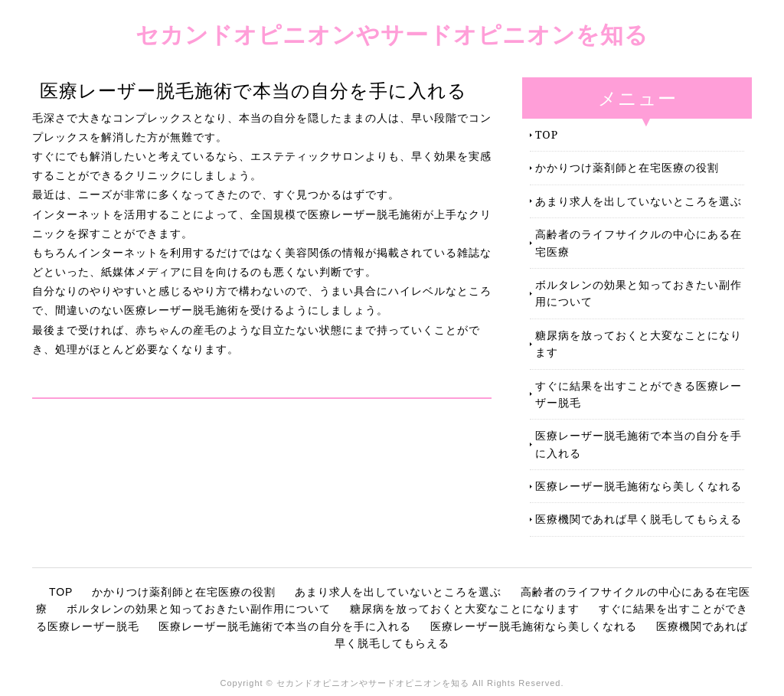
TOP (547, 134)
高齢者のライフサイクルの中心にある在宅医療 (639, 242)
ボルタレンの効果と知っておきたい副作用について (639, 293)
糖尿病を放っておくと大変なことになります (639, 343)
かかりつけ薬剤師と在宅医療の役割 (627, 167)
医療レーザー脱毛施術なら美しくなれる (639, 486)
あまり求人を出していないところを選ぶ (639, 201)
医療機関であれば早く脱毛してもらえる (639, 519)
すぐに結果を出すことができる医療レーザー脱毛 (639, 394)
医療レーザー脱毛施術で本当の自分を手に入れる (639, 444)
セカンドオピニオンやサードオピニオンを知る (392, 34)
